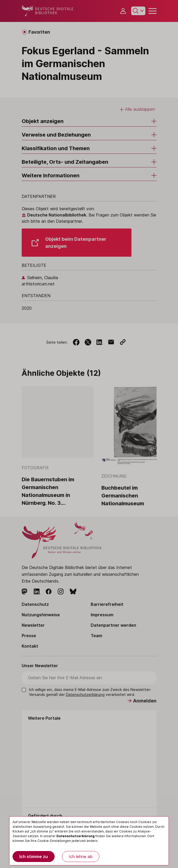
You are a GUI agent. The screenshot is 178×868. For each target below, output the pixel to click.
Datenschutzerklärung (76, 836)
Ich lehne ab (81, 857)
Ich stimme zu (34, 857)
